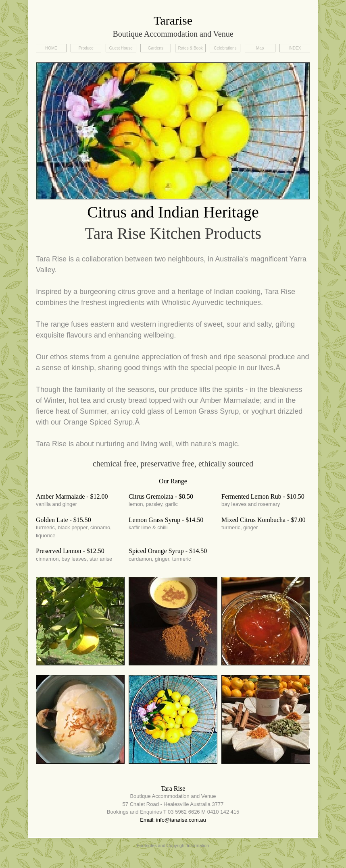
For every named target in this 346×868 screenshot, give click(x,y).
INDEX (295, 48)
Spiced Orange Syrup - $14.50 (168, 551)
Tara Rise (173, 788)
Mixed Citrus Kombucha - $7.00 (263, 520)
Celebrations (225, 48)
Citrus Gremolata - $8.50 (161, 496)
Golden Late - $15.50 (64, 520)
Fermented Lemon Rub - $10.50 (263, 496)
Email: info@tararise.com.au (173, 820)
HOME (51, 48)
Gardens (156, 48)
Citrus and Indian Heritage (173, 212)
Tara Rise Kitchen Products (173, 233)
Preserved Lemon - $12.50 (70, 551)
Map (260, 48)
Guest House (121, 48)
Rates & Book (191, 48)
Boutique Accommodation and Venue (173, 34)
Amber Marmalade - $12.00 (72, 496)
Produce (86, 48)
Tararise (173, 20)
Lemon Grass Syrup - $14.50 (166, 520)
